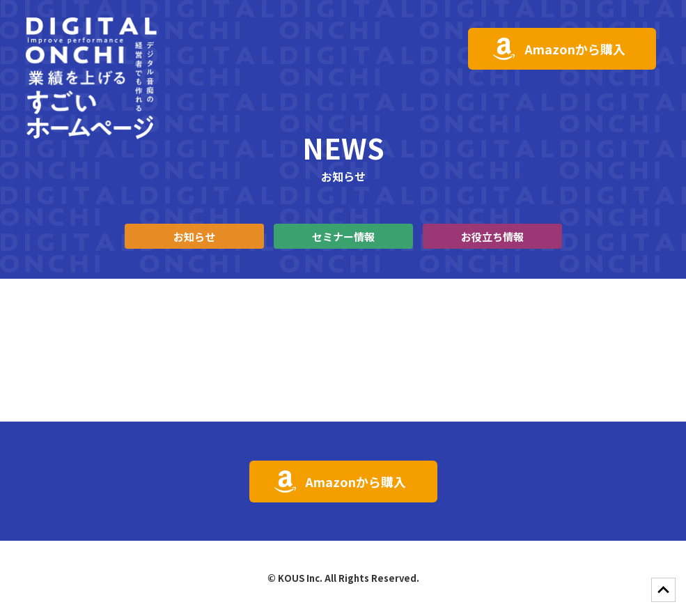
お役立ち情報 (492, 237)
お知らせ (194, 237)
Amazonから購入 (575, 49)
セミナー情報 (343, 237)
